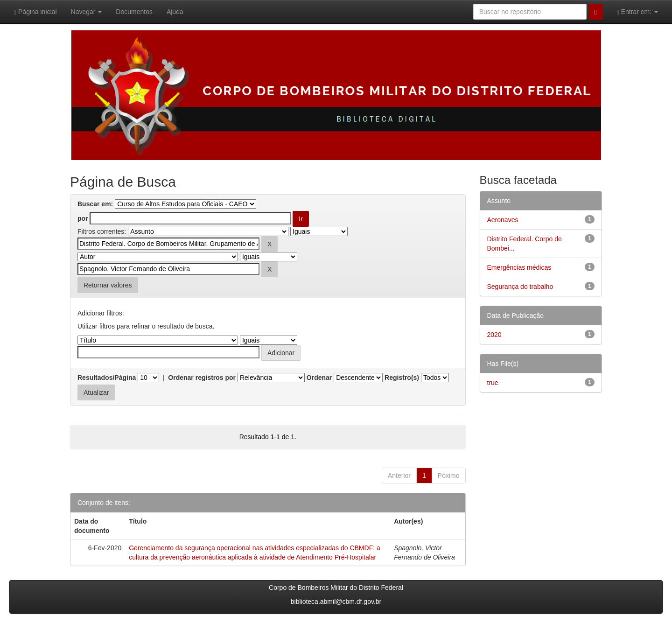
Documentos (134, 12)
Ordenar (319, 378)
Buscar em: (95, 204)
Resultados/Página (107, 378)
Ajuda (175, 12)
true (493, 383)
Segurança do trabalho (520, 287)
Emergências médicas (519, 267)
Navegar (87, 12)
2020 (494, 335)
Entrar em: (637, 12)
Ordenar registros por (202, 378)
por (83, 218)
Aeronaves (503, 220)
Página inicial (35, 12)
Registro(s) (402, 378)
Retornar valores (108, 285)
